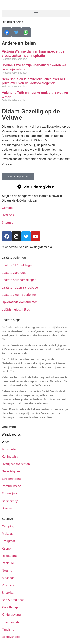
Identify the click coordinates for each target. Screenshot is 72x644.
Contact (7, 208)
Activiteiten (10, 449)
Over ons (8, 215)
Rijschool (8, 585)
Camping (8, 526)
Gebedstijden (11, 471)
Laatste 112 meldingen (18, 265)
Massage (8, 578)
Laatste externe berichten (19, 295)
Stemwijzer (10, 493)
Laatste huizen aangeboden (21, 287)
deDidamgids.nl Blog (16, 310)
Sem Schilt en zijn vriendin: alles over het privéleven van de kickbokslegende (33, 81)
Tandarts (8, 630)
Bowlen (7, 508)
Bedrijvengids (11, 637)
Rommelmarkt (12, 486)
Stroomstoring (12, 479)
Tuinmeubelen (12, 622)
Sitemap (8, 223)
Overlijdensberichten (16, 464)
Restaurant (9, 556)
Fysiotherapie (11, 607)
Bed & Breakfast (13, 600)
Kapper (7, 549)
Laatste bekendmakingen (19, 280)
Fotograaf (9, 541)
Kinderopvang (11, 615)
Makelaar (8, 534)
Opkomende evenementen (20, 302)
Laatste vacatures (14, 273)
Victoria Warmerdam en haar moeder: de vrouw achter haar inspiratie (33, 53)
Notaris (7, 571)
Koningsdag (10, 457)
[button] (36, 14)
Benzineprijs (10, 501)
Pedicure (8, 563)
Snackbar (8, 593)
